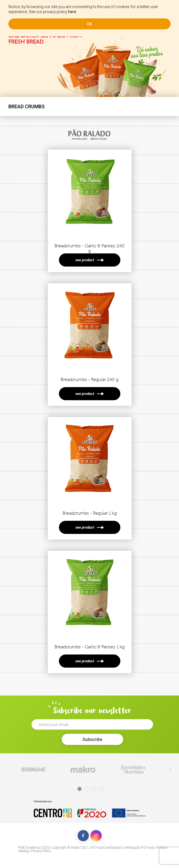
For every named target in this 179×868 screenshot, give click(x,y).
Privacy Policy (41, 851)
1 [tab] (79, 789)
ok (89, 24)
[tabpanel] (33, 769)
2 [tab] (87, 789)
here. (73, 12)
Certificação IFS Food (138, 848)
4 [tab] (101, 789)
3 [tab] (94, 789)
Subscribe (92, 739)
